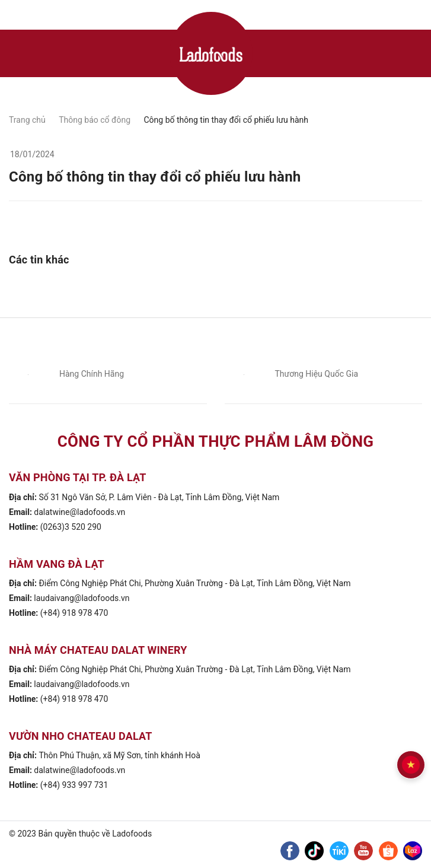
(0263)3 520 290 (71, 527)
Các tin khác (39, 260)
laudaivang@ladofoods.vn (82, 598)
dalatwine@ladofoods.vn (79, 512)
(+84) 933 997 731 (74, 785)
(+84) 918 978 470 (74, 613)
